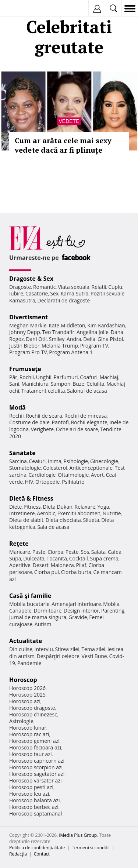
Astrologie (21, 721)
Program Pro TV (28, 352)
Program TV (94, 346)
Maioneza (62, 565)
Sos (85, 552)
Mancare (20, 552)
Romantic (45, 287)
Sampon (60, 384)
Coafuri (89, 377)
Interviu (44, 649)
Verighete (42, 429)
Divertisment (29, 317)
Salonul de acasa (87, 391)
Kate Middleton (67, 325)
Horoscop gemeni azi (34, 741)
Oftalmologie (73, 475)
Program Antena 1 (71, 352)
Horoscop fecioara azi (35, 747)
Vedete (69, 121)
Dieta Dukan (57, 507)
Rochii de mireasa (86, 416)
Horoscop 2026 (27, 688)
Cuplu (115, 287)
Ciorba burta (76, 572)
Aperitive (20, 565)
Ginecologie (104, 461)
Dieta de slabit (26, 520)
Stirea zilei (67, 649)
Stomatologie (25, 468)
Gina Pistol (110, 339)
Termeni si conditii (91, 848)
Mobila (111, 604)
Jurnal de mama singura (38, 617)
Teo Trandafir (58, 332)
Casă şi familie (30, 596)
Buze (78, 384)
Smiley (57, 339)
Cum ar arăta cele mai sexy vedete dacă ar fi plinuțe (63, 145)
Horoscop (23, 680)
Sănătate (22, 453)
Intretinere (22, 513)
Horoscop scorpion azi (36, 767)
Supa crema (104, 558)
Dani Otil (36, 339)
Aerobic (46, 513)
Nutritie (112, 513)
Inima (55, 461)
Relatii (99, 287)
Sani (14, 384)
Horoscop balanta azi (34, 800)
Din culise (21, 649)
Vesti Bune (94, 656)
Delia (89, 339)
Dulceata (34, 558)
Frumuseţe (25, 369)
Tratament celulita (43, 391)
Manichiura (35, 384)
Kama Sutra (75, 293)
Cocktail (79, 558)
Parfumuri (66, 377)
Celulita (95, 384)
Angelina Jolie (93, 332)
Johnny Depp (25, 332)
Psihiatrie (73, 482)
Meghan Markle (28, 325)
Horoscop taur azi (30, 754)
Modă (17, 407)
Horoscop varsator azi (35, 780)
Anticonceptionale (91, 468)
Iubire (16, 293)
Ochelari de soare (77, 429)
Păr (13, 377)
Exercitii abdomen (79, 513)
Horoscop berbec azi (34, 807)
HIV (29, 482)
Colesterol (55, 468)
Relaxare (85, 507)
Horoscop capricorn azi (37, 761)
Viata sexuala (74, 287)
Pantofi (60, 422)
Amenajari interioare (76, 604)
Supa (15, 558)
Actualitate (26, 641)
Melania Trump (60, 346)
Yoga (103, 507)
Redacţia (18, 854)
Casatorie (37, 293)
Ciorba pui (47, 572)
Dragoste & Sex (31, 279)
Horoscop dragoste (32, 708)
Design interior (81, 611)
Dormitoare (48, 611)
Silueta (91, 520)
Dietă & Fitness (31, 498)
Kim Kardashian (106, 325)
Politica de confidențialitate (37, 848)
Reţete (19, 544)
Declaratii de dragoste (64, 300)
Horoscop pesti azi (31, 787)
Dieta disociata (63, 520)
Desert (41, 565)
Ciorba (55, 552)
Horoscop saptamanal (36, 813)
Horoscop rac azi (29, 734)
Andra (74, 339)
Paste (39, 552)
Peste (72, 552)
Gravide (78, 617)
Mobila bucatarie (29, 604)
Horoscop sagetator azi (37, 774)
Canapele (20, 611)
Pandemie (29, 663)
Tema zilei (93, 649)
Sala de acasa (53, 527)
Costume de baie (29, 422)
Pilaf (81, 565)
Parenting (113, 611)
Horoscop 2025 (27, 695)
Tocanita (57, 558)
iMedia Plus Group (78, 835)
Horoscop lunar (28, 728)
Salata (99, 552)
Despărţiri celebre (58, 656)
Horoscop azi (25, 701)
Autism (43, 624)
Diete (15, 507)
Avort (97, 475)
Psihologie (76, 461)
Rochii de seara (44, 416)
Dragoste (20, 287)
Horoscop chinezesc (33, 714)
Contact (42, 854)
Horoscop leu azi (29, 794)
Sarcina (18, 461)
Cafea (115, 552)
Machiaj (109, 377)
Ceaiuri (38, 461)
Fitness (32, 507)
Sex (54, 293)
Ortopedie (47, 482)
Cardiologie (42, 475)
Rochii (27, 377)
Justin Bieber (24, 346)
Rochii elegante (89, 422)
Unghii (44, 377)
